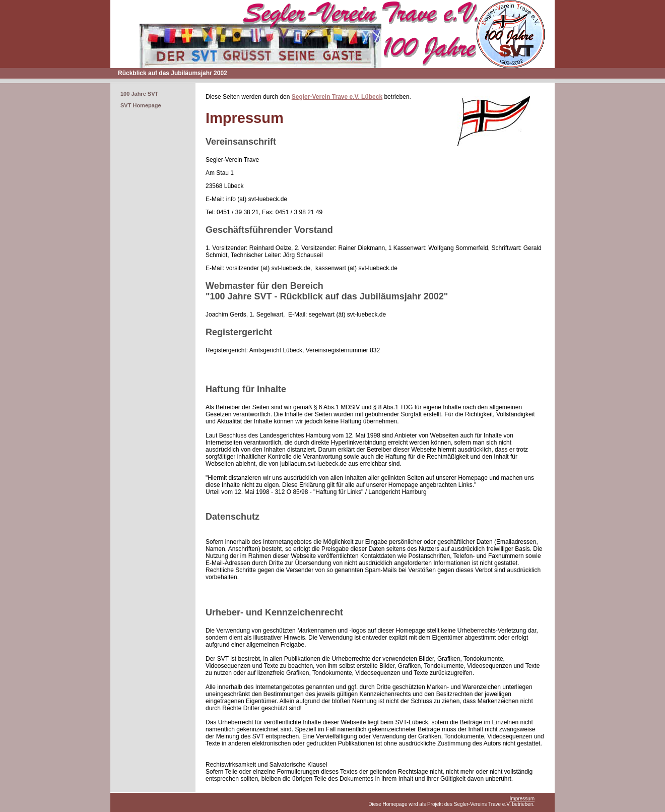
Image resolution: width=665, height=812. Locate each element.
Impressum (522, 799)
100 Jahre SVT (139, 94)
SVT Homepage (141, 105)
